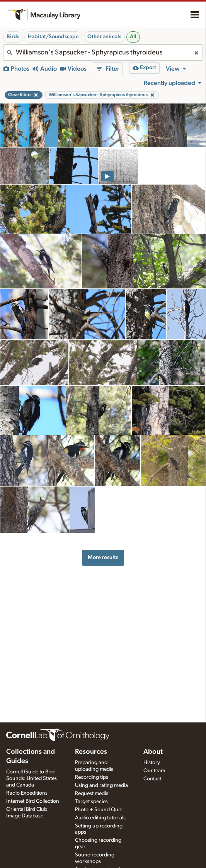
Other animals (104, 37)
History (152, 763)
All (133, 37)
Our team (154, 771)
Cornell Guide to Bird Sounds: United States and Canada (31, 778)
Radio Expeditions (27, 793)
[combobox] (103, 53)
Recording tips (92, 777)
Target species (91, 802)
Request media (92, 793)
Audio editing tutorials (100, 818)
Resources (91, 752)
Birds (13, 37)
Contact (152, 779)
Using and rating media (101, 785)
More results (103, 557)
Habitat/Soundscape (53, 37)
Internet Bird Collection (33, 801)
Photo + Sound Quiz (98, 810)
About (153, 752)
